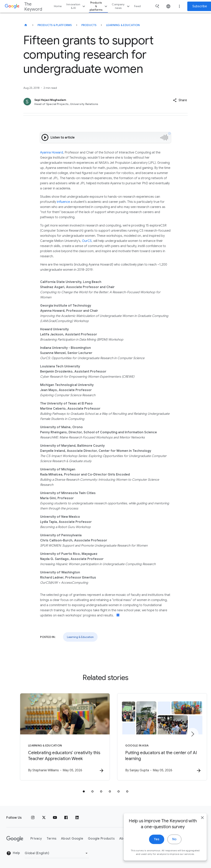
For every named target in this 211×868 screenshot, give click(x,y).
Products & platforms (99, 6)
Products (89, 25)
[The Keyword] (26, 25)
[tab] (84, 792)
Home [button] (58, 6)
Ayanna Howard (52, 153)
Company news (121, 6)
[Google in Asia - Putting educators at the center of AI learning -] (157, 737)
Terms (51, 839)
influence (63, 202)
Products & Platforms (55, 25)
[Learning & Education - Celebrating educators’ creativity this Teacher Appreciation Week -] (54, 737)
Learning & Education (123, 25)
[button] (180, 100)
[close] (199, 854)
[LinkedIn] (77, 818)
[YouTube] (55, 818)
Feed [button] (137, 6)
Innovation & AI (76, 6)
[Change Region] (57, 853)
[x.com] (44, 818)
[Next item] (192, 734)
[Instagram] (33, 818)
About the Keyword (135, 839)
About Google (72, 839)
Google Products (101, 839)
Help (13, 853)
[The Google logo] (15, 839)
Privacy (36, 839)
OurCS (87, 241)
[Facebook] (66, 818)
